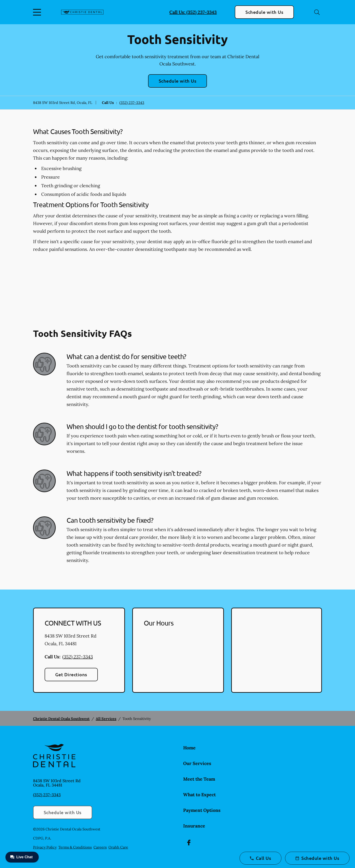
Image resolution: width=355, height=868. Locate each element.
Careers (100, 847)
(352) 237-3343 (132, 103)
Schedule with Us (264, 12)
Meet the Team (199, 779)
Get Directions (71, 674)
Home (189, 748)
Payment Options (202, 810)
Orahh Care (118, 847)
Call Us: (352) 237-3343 (193, 12)
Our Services (197, 763)
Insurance (194, 826)
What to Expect (199, 795)
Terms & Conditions (75, 847)
